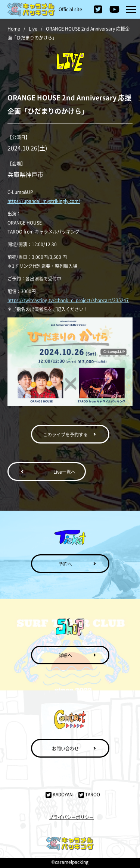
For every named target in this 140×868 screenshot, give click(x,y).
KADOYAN (59, 794)
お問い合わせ (65, 748)
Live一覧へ (64, 472)
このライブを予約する (65, 434)
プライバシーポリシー (71, 817)
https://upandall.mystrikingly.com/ (44, 201)
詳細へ (65, 655)
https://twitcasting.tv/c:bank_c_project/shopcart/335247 (68, 300)
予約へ (65, 564)
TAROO (89, 794)
